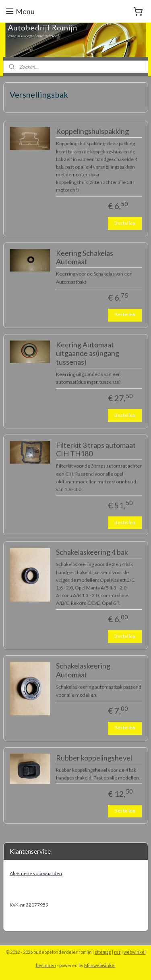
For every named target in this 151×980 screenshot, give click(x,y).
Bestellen (125, 223)
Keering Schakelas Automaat (85, 258)
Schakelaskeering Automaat (83, 671)
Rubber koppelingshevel (94, 758)
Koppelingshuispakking (92, 131)
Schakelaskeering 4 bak (92, 552)
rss (117, 952)
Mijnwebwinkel (100, 965)
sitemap (103, 952)
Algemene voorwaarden (36, 873)
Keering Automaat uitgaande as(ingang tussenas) (88, 353)
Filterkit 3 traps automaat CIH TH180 (96, 450)
